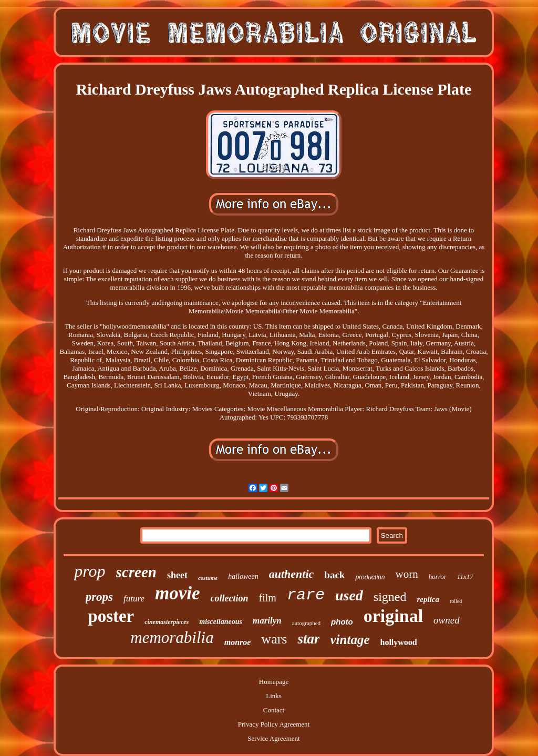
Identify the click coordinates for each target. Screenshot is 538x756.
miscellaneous (221, 622)
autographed (306, 623)
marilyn (267, 621)
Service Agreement (273, 738)
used (349, 595)
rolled (456, 601)
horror (438, 576)
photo (342, 622)
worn (406, 574)
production (370, 577)
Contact (274, 710)
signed (390, 597)
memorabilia (172, 637)
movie (178, 593)
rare (306, 595)
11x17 (465, 576)
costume (208, 578)
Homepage (274, 682)
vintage (350, 640)
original (393, 616)
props (99, 597)
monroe (238, 642)
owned (447, 620)
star (308, 639)
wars (274, 639)
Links (274, 696)
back (334, 575)
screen (136, 572)
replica (428, 599)
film (268, 598)
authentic (292, 574)
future (134, 599)
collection (230, 598)
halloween (243, 576)
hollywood (398, 642)
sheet (177, 575)
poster (111, 616)
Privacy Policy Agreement (274, 724)
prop (90, 571)
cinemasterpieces (167, 622)
